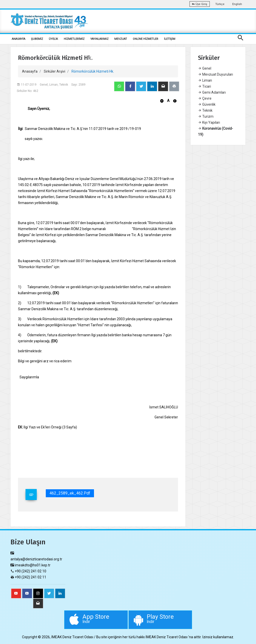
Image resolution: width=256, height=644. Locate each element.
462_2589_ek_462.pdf (70, 493)
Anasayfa (30, 71)
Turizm (206, 116)
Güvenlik (207, 104)
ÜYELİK (53, 39)
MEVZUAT (121, 39)
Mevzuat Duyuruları (215, 74)
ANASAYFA (18, 39)
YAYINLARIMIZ (99, 39)
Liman (205, 80)
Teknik (205, 110)
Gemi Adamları (212, 92)
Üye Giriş (200, 4)
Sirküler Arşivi (54, 71)
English (237, 4)
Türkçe (220, 4)
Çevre (205, 98)
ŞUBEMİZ (37, 39)
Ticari (204, 86)
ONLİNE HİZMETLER (145, 39)
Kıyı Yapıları (209, 122)
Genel (205, 68)
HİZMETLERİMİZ (74, 39)
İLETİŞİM (170, 39)
